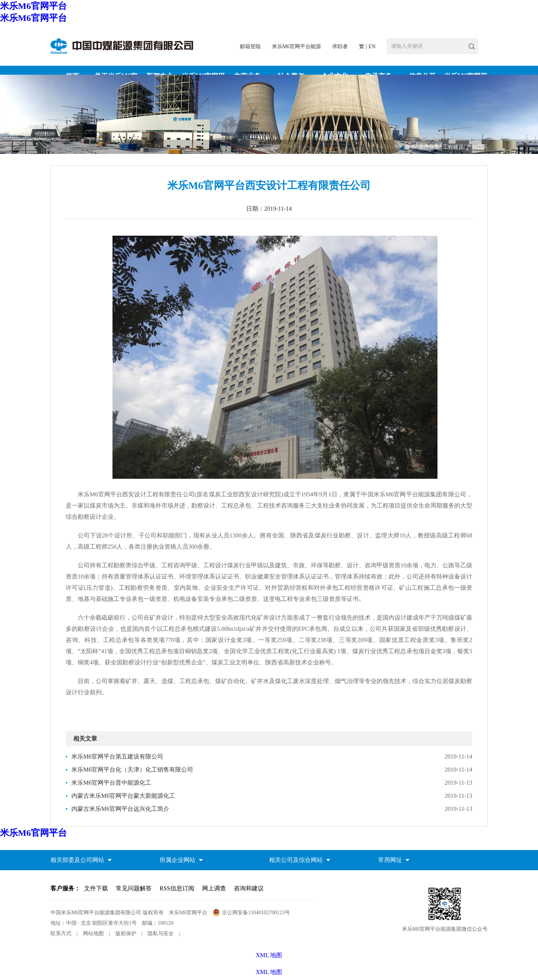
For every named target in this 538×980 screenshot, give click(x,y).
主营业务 (429, 147)
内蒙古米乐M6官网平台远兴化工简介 (120, 809)
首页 (410, 147)
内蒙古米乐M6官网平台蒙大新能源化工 (123, 796)
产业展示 (477, 147)
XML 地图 (269, 972)
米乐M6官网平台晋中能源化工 (111, 783)
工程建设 (453, 147)
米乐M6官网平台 (33, 6)
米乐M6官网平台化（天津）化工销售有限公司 (132, 770)
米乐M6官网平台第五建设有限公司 (117, 756)
